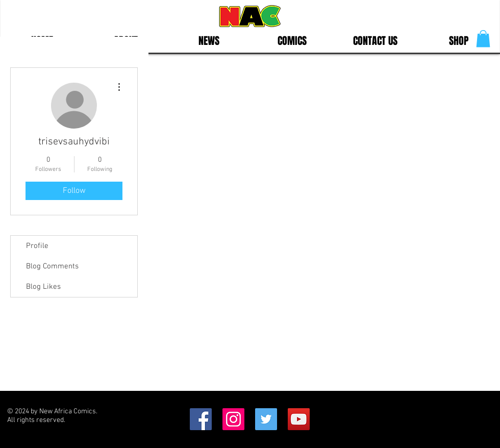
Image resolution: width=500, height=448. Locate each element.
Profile (37, 246)
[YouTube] (299, 419)
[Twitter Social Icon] (266, 419)
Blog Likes (43, 287)
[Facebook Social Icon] (201, 419)
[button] (483, 39)
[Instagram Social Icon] (233, 419)
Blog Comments (52, 266)
